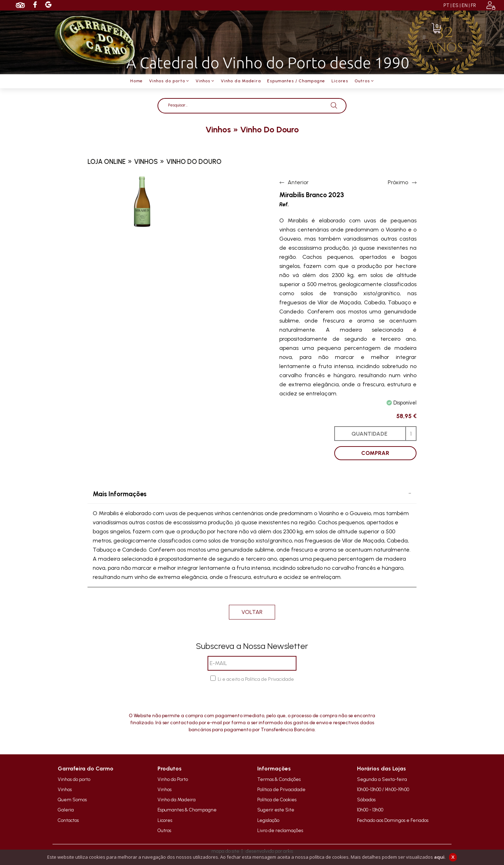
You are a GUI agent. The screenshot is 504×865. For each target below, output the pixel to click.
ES (456, 5)
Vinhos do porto (74, 779)
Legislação (268, 820)
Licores (165, 820)
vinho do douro (269, 129)
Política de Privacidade (281, 789)
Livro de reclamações (280, 830)
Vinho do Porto (173, 779)
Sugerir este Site (276, 810)
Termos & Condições (279, 779)
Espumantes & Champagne (187, 810)
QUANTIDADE (369, 434)
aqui (439, 857)
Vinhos (65, 789)
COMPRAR (375, 453)
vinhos (218, 129)
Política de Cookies (277, 800)
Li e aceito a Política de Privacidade (256, 679)
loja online (107, 162)
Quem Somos (72, 800)
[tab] (252, 494)
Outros (164, 830)
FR (473, 5)
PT (446, 5)
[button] (252, 494)
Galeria (66, 810)
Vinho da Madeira (177, 800)
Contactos (68, 820)
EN (465, 5)
